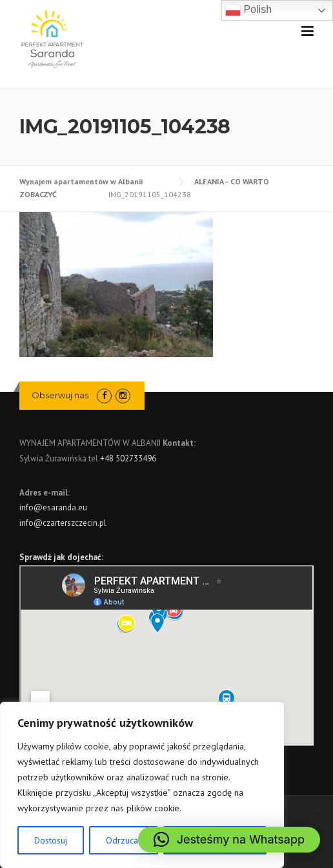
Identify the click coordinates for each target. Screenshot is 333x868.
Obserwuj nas (60, 395)
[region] (142, 785)
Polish (248, 10)
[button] (229, 840)
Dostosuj (51, 840)
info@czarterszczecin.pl (63, 523)
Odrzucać (124, 840)
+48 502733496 (128, 458)
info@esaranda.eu (53, 507)
